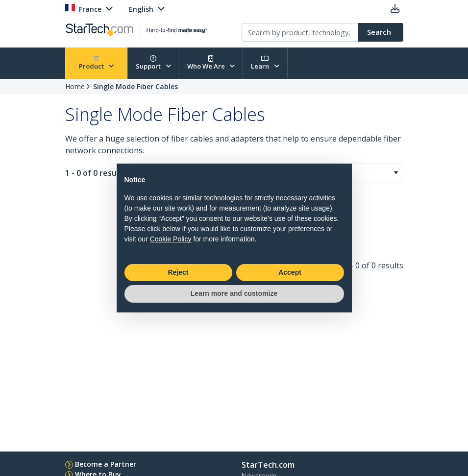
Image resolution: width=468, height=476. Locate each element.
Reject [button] (178, 272)
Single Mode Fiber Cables (135, 86)
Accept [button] (290, 272)
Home (75, 86)
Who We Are (211, 63)
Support (153, 63)
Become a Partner (106, 464)
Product (97, 63)
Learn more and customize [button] (234, 293)
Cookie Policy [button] (171, 239)
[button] (396, 173)
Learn (265, 63)
